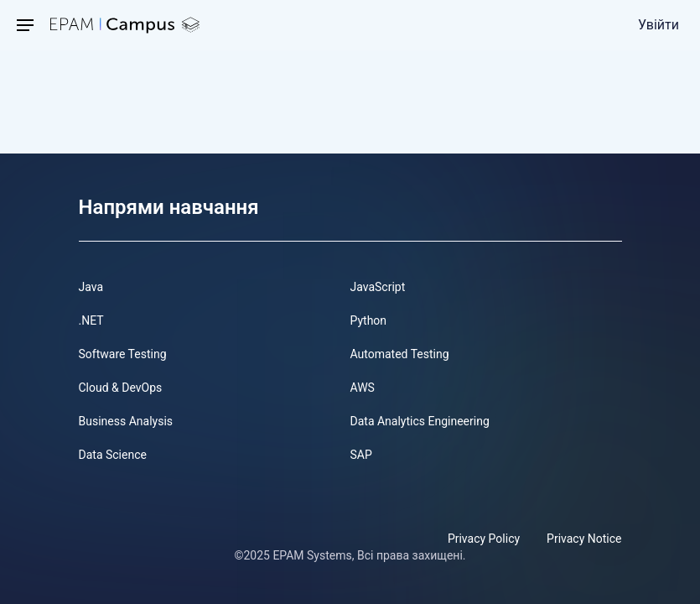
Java (91, 287)
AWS (363, 388)
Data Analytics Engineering (420, 421)
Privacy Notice (584, 539)
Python (369, 320)
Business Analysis (126, 421)
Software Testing (123, 354)
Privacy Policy (484, 539)
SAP (361, 455)
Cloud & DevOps (121, 388)
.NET (91, 320)
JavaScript (378, 287)
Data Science (113, 455)
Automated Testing (400, 354)
